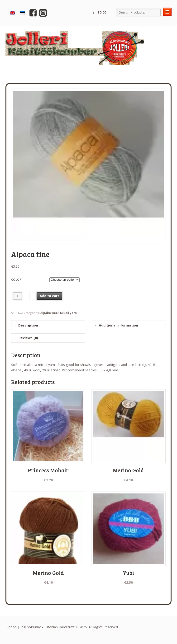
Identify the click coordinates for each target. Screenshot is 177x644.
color (16, 280)
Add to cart (49, 296)
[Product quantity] (17, 296)
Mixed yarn (68, 313)
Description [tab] (28, 325)
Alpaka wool (50, 313)
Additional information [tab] (118, 325)
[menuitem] (12, 13)
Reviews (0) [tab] (28, 338)
